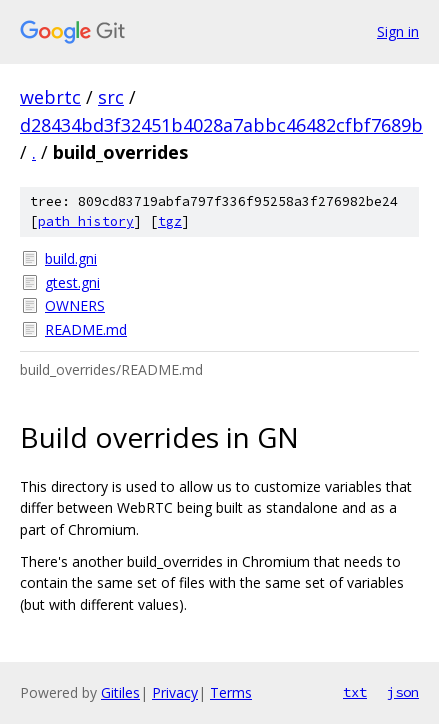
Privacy (175, 692)
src (111, 97)
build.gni (71, 258)
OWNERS (75, 305)
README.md (86, 329)
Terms (231, 692)
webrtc (50, 97)
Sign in (398, 31)
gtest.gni (72, 282)
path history (86, 221)
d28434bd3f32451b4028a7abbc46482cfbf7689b (221, 125)
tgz (170, 221)
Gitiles (120, 692)
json (403, 692)
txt (355, 692)
